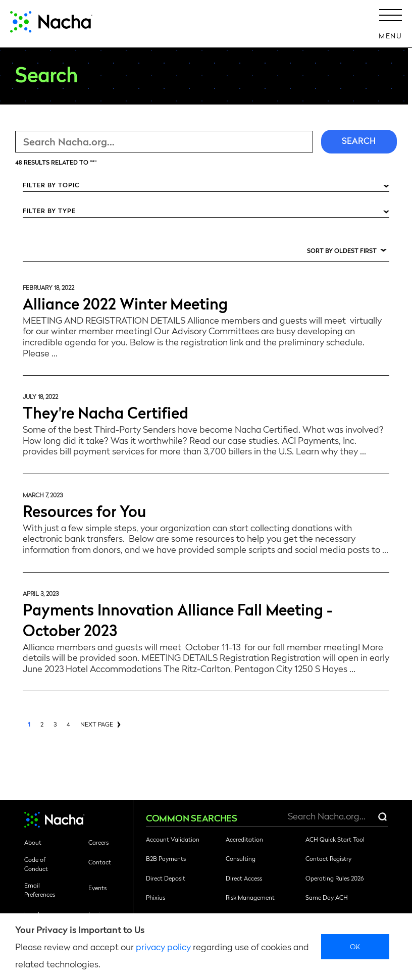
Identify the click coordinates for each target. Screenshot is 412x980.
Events (97, 888)
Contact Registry (328, 858)
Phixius (156, 897)
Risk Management (250, 897)
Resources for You (84, 510)
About (33, 842)
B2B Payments (166, 858)
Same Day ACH (327, 897)
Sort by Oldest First (342, 250)
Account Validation (173, 839)
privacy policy (163, 946)
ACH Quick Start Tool (335, 839)
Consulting (241, 858)
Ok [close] (355, 946)
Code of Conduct (36, 864)
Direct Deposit (166, 878)
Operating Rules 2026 (334, 878)
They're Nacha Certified (106, 412)
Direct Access (244, 878)
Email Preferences (40, 890)
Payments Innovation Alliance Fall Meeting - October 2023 (178, 619)
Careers (98, 842)
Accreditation (244, 839)
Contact (100, 862)
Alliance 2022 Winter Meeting (125, 303)
